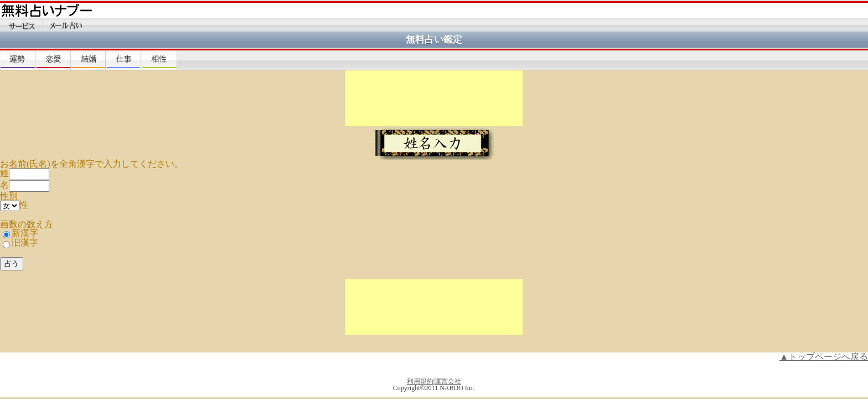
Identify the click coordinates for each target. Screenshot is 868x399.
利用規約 (420, 381)
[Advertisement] (434, 98)
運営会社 (448, 381)
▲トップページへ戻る (824, 357)
